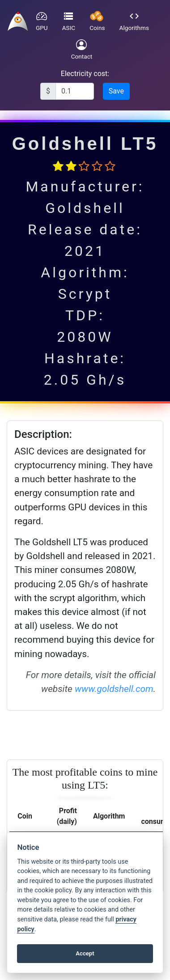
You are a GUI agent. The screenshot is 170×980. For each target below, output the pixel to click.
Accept (85, 953)
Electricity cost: (85, 74)
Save (116, 91)
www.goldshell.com (114, 689)
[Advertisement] (84, 734)
